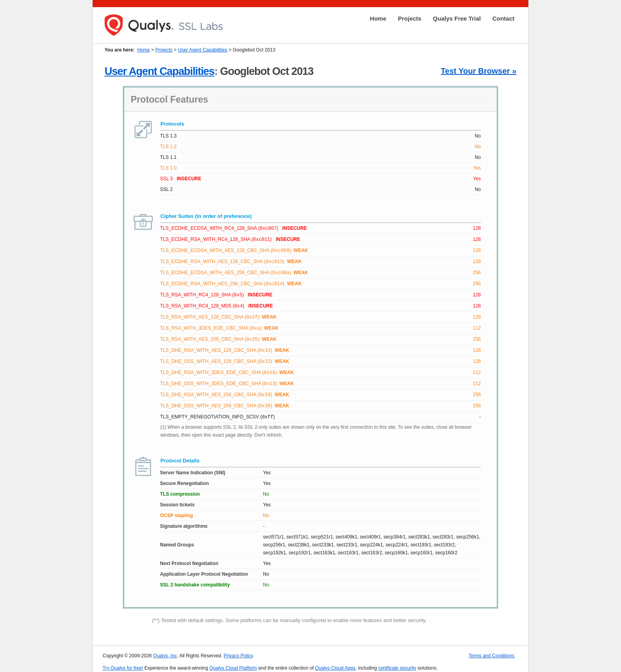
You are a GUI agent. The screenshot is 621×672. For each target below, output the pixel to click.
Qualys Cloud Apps (335, 661)
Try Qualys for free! (123, 661)
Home (378, 18)
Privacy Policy (238, 649)
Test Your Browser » (479, 71)
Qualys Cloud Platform (233, 661)
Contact (503, 18)
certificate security (397, 661)
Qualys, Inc (165, 649)
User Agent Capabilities (203, 50)
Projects (410, 18)
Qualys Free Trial (457, 18)
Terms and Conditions (491, 649)
